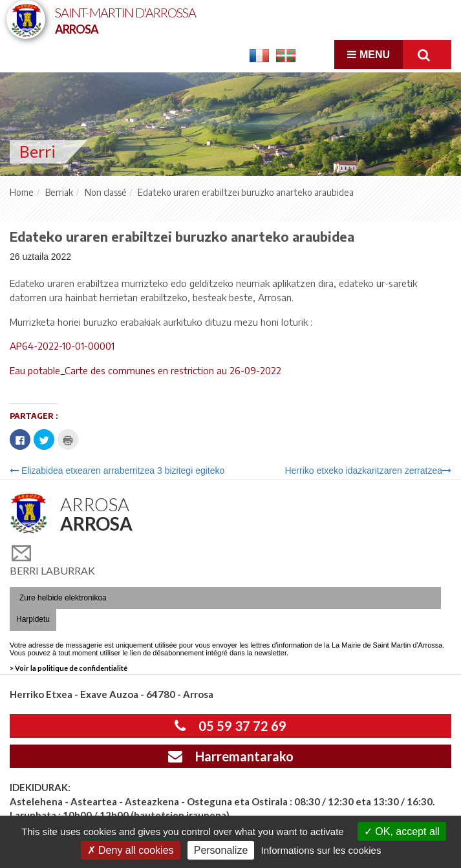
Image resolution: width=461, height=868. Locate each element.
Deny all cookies (131, 850)
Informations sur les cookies (321, 850)
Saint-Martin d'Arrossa (125, 20)
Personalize (221, 850)
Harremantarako (231, 756)
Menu (369, 55)
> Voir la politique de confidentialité (69, 668)
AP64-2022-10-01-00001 (62, 346)
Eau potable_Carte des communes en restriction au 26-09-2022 (145, 370)
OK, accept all (402, 831)
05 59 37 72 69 (230, 726)
